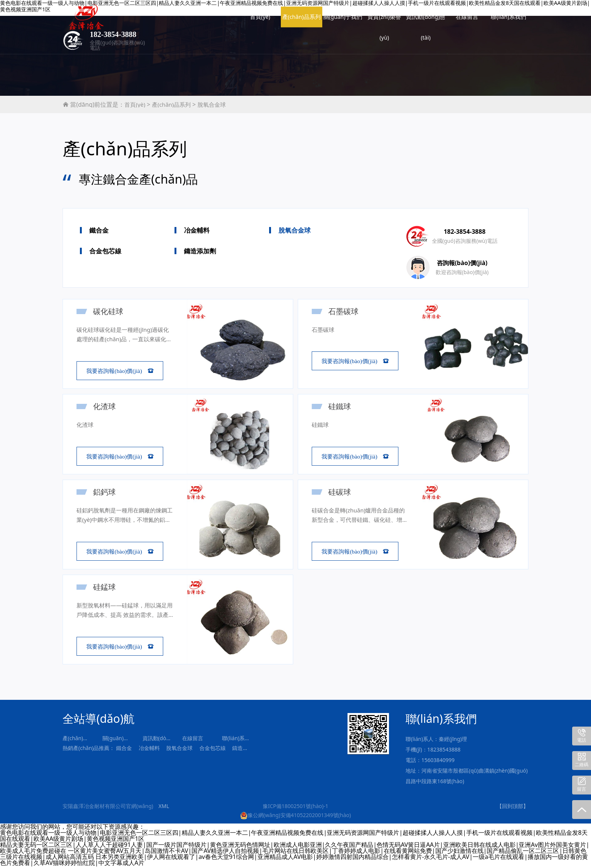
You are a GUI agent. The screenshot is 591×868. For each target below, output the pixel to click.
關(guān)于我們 (248, 22)
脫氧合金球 (212, 104)
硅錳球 (106, 588)
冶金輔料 (197, 230)
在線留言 (372, 19)
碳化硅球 (110, 311)
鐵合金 (99, 230)
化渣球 (106, 407)
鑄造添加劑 (200, 251)
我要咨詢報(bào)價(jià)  (120, 371)
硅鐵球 (341, 407)
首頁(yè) (165, 19)
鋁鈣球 (106, 492)
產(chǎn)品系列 (207, 22)
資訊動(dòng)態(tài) (331, 22)
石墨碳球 (345, 311)
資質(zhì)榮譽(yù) (289, 22)
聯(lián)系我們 (414, 19)
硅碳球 (341, 492)
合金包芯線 (105, 251)
